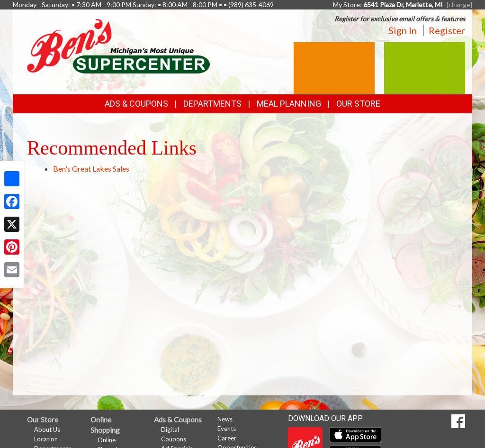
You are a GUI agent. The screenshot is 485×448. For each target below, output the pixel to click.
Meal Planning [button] (289, 104)
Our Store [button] (358, 104)
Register (447, 30)
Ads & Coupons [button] (136, 104)
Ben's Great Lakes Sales (91, 169)
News (225, 419)
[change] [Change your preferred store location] (459, 5)
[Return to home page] (118, 45)
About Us (47, 430)
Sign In (403, 30)
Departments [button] (212, 104)
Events (227, 429)
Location (46, 439)
